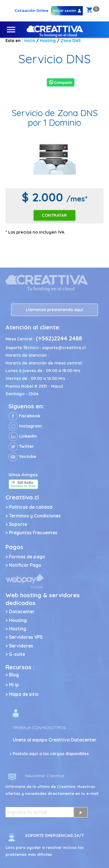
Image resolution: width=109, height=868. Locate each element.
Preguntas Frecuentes (33, 533)
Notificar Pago (25, 565)
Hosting (18, 629)
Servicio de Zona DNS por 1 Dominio (55, 118)
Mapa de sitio (24, 694)
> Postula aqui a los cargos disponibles (49, 754)
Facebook (24, 416)
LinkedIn (23, 436)
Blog (14, 675)
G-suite (17, 654)
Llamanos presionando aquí (54, 310)
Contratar (54, 215)
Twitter (21, 446)
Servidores (21, 646)
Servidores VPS (26, 637)
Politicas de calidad (31, 507)
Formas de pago (27, 557)
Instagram (25, 426)
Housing (18, 620)
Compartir (61, 83)
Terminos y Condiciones (35, 516)
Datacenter (22, 612)
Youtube (22, 456)
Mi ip (14, 685)
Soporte (18, 524)
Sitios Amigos (23, 475)
